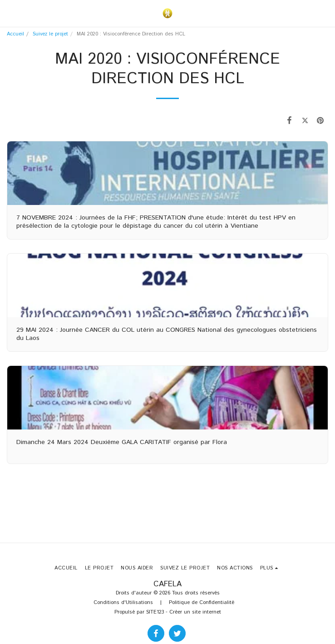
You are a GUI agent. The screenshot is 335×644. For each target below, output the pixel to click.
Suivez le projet (50, 34)
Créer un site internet (195, 612)
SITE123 (155, 612)
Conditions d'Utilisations (123, 603)
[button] (10, 13)
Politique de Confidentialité (202, 603)
